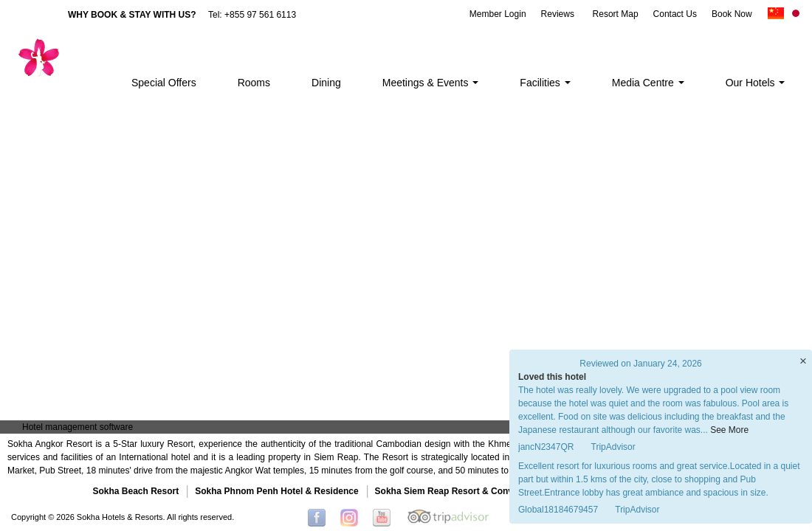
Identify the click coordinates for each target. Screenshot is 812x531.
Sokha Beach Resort (136, 491)
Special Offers (164, 83)
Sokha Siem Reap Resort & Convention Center (473, 491)
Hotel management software (78, 427)
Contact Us (675, 14)
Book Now (732, 14)
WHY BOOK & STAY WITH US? (132, 15)
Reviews (558, 14)
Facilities (545, 83)
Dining (326, 83)
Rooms (254, 83)
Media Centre (648, 83)
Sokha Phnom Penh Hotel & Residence (276, 491)
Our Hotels (756, 83)
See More (729, 430)
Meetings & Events (431, 83)
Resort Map (616, 14)
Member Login (498, 14)
